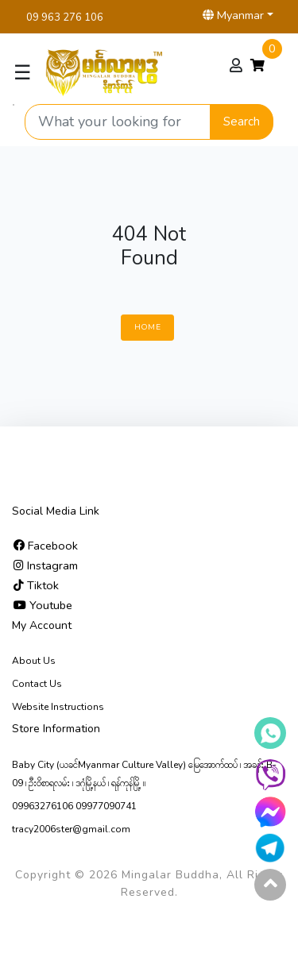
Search (242, 122)
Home (147, 327)
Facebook (46, 546)
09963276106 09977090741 (74, 806)
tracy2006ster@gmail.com (71, 829)
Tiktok (36, 585)
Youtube (43, 605)
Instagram (46, 565)
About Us (34, 661)
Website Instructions (58, 707)
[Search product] (118, 122)
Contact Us (37, 684)
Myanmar (233, 15)
